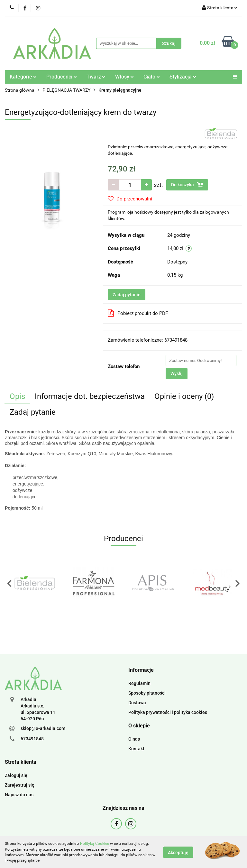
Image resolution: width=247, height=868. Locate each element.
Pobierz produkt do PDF (138, 313)
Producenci (62, 77)
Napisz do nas (19, 795)
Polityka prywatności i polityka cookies (168, 712)
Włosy (124, 77)
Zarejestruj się (20, 785)
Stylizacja (183, 77)
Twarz (96, 77)
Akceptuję (178, 852)
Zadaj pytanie (127, 295)
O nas (134, 739)
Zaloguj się (16, 775)
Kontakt (136, 749)
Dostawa (137, 703)
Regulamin (139, 683)
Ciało (152, 77)
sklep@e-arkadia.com (43, 728)
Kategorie (23, 77)
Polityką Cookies (95, 844)
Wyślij (177, 374)
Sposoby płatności (147, 693)
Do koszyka (187, 185)
